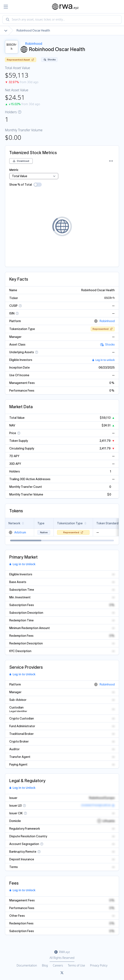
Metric (14, 170)
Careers (58, 965)
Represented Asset (21, 60)
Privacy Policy (99, 965)
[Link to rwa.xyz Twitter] (62, 973)
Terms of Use (77, 965)
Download (21, 161)
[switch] (38, 185)
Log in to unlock (103, 360)
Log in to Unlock (22, 564)
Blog (45, 965)
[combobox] (62, 19)
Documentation (27, 965)
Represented (103, 329)
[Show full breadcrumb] (6, 30)
